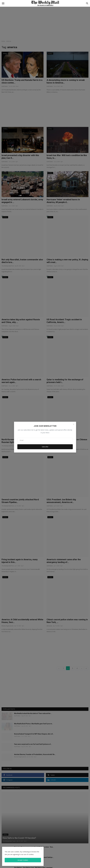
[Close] (74, 424)
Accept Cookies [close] (23, 860)
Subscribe (45, 447)
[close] (42, 849)
